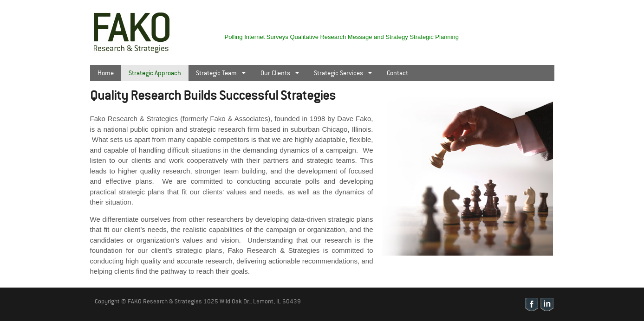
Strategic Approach (155, 73)
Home (106, 73)
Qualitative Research (318, 37)
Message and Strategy (378, 37)
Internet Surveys (266, 37)
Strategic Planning (434, 37)
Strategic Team (216, 73)
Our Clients (275, 73)
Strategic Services (338, 73)
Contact (397, 73)
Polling (234, 37)
